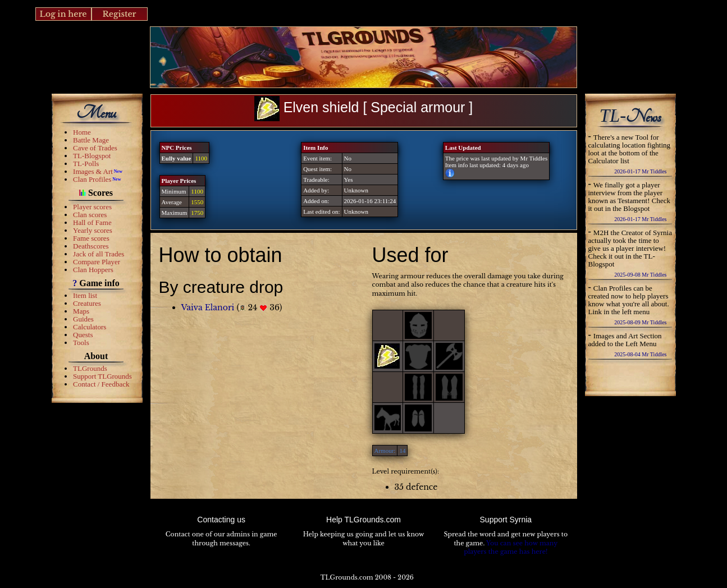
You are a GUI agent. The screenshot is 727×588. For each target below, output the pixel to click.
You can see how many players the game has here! (511, 548)
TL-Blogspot (92, 156)
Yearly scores (93, 230)
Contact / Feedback (101, 384)
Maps (81, 311)
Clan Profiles (92, 179)
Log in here (63, 14)
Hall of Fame (92, 222)
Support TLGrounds (102, 376)
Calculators (90, 327)
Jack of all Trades (99, 254)
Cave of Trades (95, 148)
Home (82, 132)
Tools (81, 343)
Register (119, 14)
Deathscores (91, 246)
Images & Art (93, 171)
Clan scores (90, 215)
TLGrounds (90, 368)
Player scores (92, 207)
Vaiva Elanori (208, 307)
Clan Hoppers (93, 270)
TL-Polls (86, 164)
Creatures (87, 303)
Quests (83, 335)
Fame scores (91, 238)
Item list (85, 295)
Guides (83, 319)
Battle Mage (91, 140)
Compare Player (97, 262)
